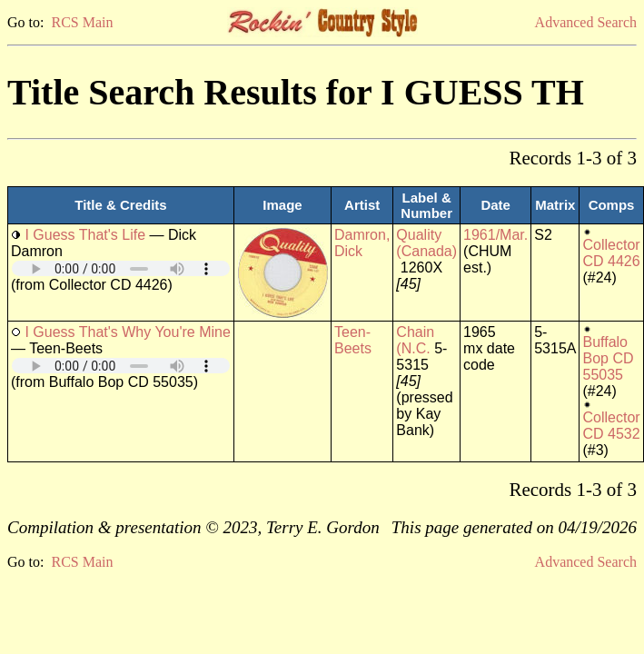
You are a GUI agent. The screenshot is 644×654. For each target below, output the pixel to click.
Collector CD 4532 (611, 426)
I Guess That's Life (85, 235)
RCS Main (82, 22)
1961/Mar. (495, 235)
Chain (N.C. (415, 340)
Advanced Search (586, 22)
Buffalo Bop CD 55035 (608, 358)
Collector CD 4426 (611, 253)
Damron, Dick (362, 243)
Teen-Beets (353, 340)
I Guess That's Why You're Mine (127, 332)
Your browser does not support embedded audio (121, 268)
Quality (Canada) (426, 243)
